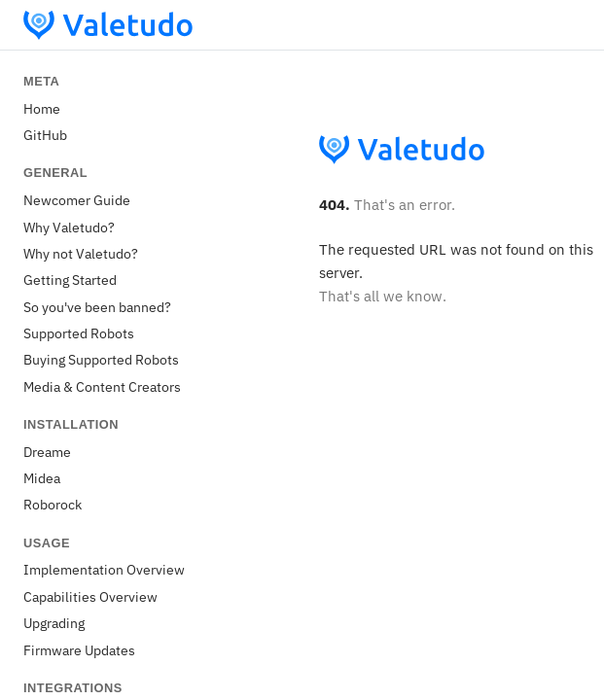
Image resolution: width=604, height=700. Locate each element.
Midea (42, 478)
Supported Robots (79, 333)
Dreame (47, 452)
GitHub (45, 135)
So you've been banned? (97, 307)
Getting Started (70, 280)
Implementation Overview (104, 569)
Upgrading (54, 623)
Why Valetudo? (69, 227)
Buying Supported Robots (101, 359)
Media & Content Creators (102, 386)
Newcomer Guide (77, 200)
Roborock (53, 504)
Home (42, 108)
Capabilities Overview (90, 596)
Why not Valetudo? (81, 253)
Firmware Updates (79, 650)
